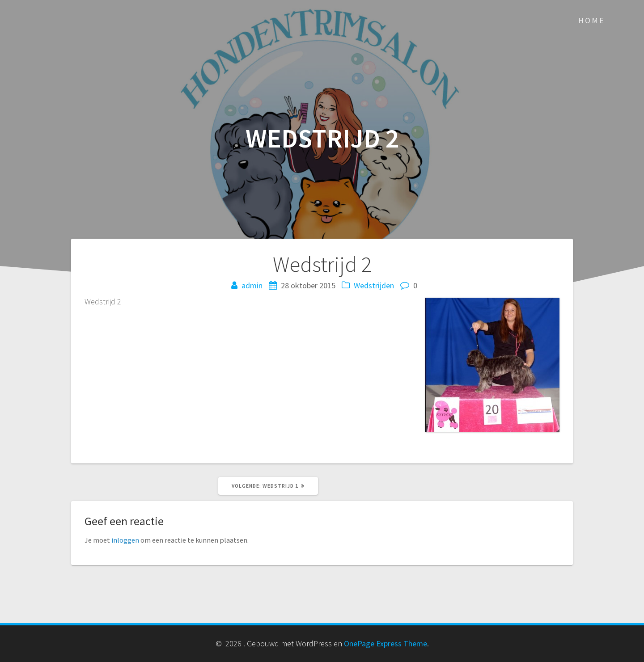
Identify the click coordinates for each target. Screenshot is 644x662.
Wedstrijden (374, 285)
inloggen (125, 540)
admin (252, 285)
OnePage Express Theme (386, 643)
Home (592, 20)
